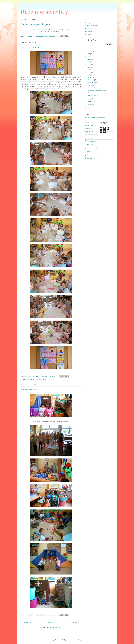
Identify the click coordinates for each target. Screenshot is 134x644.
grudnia (91, 77)
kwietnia (91, 101)
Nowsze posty (26, 622)
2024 (89, 54)
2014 (89, 75)
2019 (89, 62)
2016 (89, 70)
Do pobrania (88, 35)
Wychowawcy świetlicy (92, 26)
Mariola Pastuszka (92, 148)
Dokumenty (88, 32)
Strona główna (51, 622)
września (91, 85)
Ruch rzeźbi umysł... (31, 47)
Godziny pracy (89, 29)
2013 (89, 107)
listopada (91, 80)
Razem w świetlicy (45, 12)
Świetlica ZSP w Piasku (94, 158)
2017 (89, 67)
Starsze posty (75, 622)
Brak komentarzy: (51, 36)
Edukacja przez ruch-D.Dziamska (36, 379)
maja (90, 99)
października (92, 83)
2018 (89, 64)
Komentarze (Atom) (55, 627)
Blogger (80, 640)
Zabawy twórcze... (30, 389)
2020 (89, 59)
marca (90, 104)
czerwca (91, 88)
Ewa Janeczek (91, 144)
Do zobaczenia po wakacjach (35, 24)
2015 (89, 72)
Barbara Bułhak (92, 141)
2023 (89, 56)
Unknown (90, 155)
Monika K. (90, 151)
